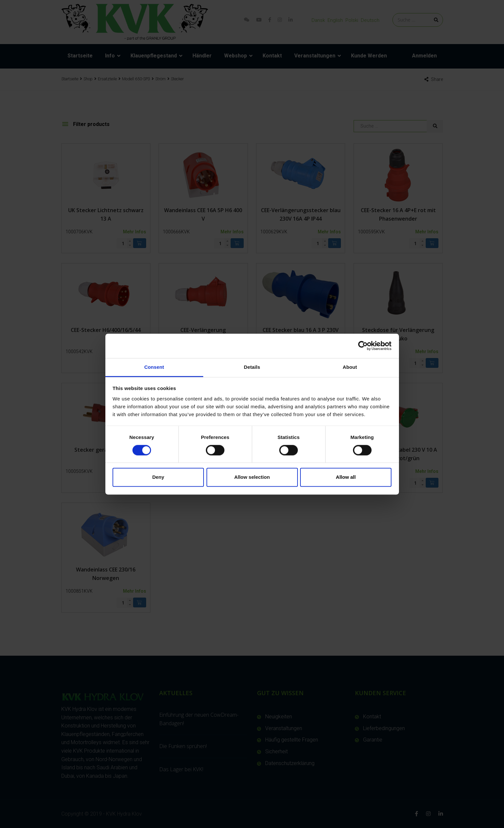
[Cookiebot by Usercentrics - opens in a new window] (363, 346)
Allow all (346, 477)
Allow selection (252, 477)
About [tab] (350, 367)
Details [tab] (252, 367)
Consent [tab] (154, 367)
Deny (158, 477)
